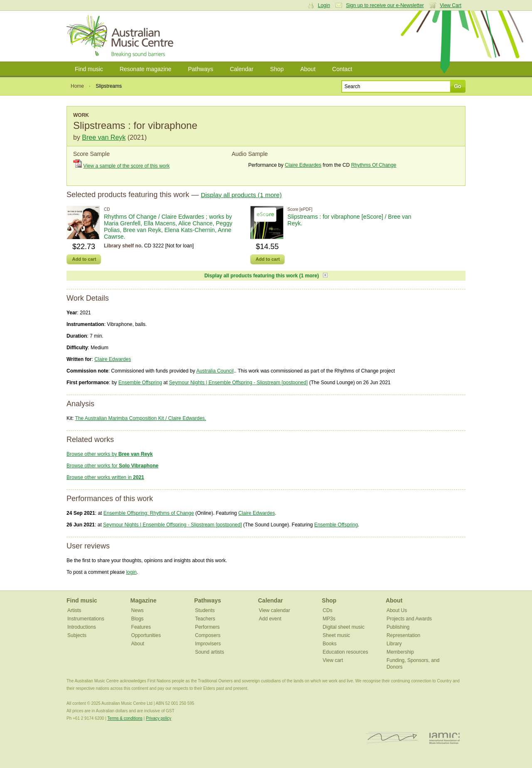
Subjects (77, 635)
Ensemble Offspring (140, 383)
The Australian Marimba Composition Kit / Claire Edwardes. (140, 418)
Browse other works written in (105, 477)
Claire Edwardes (303, 165)
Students (205, 610)
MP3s (329, 619)
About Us (397, 610)
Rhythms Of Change (374, 165)
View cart (333, 660)
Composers (208, 635)
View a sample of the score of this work (126, 166)
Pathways (201, 69)
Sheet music (336, 635)
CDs (327, 610)
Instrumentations (86, 619)
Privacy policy (159, 718)
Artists (74, 610)
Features (141, 627)
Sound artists (209, 652)
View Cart (451, 5)
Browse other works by (110, 454)
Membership (400, 652)
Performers (207, 627)
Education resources (345, 652)
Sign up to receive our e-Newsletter (385, 5)
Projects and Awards (409, 619)
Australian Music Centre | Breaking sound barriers (122, 36)
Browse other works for (112, 466)
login (131, 572)
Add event (270, 619)
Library (394, 644)
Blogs (138, 619)
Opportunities (146, 635)
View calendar (275, 610)
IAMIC (445, 738)
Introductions (82, 627)
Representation (403, 635)
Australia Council (215, 371)
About (308, 69)
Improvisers (208, 644)
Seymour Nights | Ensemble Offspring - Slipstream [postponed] (239, 383)
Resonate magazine (146, 69)
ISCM (392, 738)
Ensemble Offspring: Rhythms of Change (149, 513)
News (138, 610)
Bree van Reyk (104, 137)
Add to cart (84, 259)
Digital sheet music (344, 627)
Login (324, 5)
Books (329, 644)
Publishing (398, 627)
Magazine (144, 600)
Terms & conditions (125, 718)
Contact (342, 69)
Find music (89, 69)
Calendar (242, 69)
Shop (277, 69)
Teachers (205, 619)
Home (77, 86)
